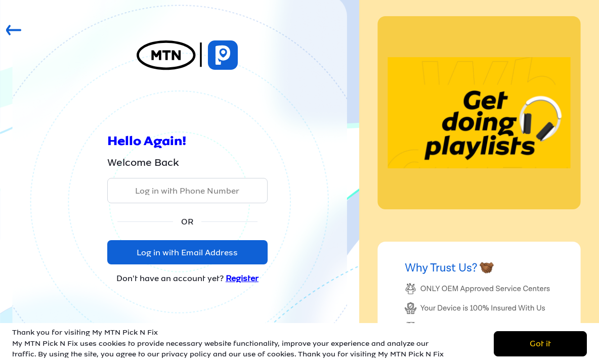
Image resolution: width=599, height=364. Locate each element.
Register (242, 278)
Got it (540, 344)
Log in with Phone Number (187, 191)
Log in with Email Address (187, 253)
